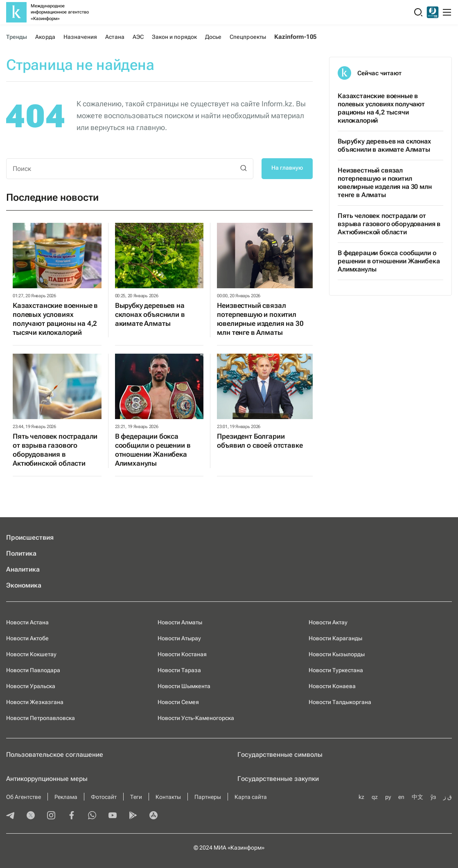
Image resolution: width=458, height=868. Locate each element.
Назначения (80, 37)
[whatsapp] (92, 816)
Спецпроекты (248, 37)
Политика (21, 553)
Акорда (45, 37)
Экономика (24, 585)
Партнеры (208, 797)
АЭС (138, 37)
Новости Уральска (31, 686)
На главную (287, 168)
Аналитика (23, 569)
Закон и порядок (174, 37)
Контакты (168, 797)
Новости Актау (328, 622)
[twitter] (31, 816)
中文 (417, 797)
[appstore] (153, 816)
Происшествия (30, 537)
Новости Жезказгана (35, 702)
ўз (433, 797)
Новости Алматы (180, 622)
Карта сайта (251, 797)
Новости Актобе (27, 638)
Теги (136, 797)
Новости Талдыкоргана (340, 702)
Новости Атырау (179, 638)
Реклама (66, 797)
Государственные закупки (278, 779)
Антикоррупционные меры (47, 779)
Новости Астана (27, 622)
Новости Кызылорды (337, 654)
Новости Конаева (332, 686)
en (401, 797)
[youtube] (113, 816)
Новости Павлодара (33, 670)
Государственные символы (280, 755)
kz (361, 797)
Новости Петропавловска (41, 718)
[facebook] (72, 816)
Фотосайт (104, 797)
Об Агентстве (24, 797)
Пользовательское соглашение (55, 755)
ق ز (448, 797)
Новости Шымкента (184, 686)
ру (388, 797)
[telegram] (10, 816)
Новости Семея (178, 702)
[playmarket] (133, 816)
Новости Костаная (182, 654)
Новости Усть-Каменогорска (196, 718)
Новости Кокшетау (31, 654)
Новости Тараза (179, 670)
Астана (115, 37)
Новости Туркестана (336, 670)
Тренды (17, 37)
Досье (213, 37)
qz (375, 797)
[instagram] (51, 816)
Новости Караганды (335, 638)
